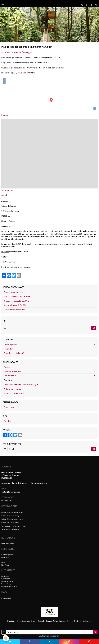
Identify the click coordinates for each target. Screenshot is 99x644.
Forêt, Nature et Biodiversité (14, 353)
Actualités (8, 421)
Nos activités (6, 579)
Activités (7, 367)
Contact (4, 562)
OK (94, 328)
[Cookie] (6, 638)
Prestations (5, 576)
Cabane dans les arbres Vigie (11, 516)
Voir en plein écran (8, 190)
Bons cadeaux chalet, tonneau (15, 292)
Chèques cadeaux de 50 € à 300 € (17, 301)
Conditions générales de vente (50, 636)
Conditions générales (8, 581)
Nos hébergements (11, 344)
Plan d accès (22, 73)
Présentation (9, 349)
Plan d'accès (5, 565)
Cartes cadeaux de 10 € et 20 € (15, 305)
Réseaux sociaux (10, 376)
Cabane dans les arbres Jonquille (12, 512)
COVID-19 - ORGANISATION (14, 393)
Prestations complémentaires (14, 310)
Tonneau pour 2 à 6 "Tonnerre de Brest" (14, 526)
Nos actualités (6, 598)
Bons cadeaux (9, 407)
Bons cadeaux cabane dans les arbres (17, 296)
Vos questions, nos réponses (10, 584)
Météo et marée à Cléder (13, 389)
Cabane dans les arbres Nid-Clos (12, 519)
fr (87, 5)
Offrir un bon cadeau (8, 544)
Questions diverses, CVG (13, 371)
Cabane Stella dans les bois (10, 523)
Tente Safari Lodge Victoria (10, 529)
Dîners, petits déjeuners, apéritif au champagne (21, 384)
